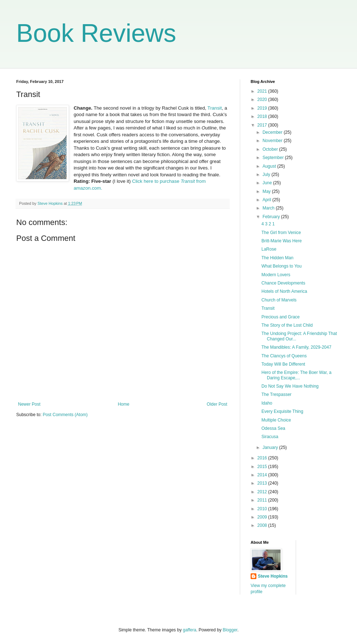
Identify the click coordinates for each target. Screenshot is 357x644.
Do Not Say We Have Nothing (290, 386)
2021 (263, 91)
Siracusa (270, 437)
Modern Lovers (276, 275)
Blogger (230, 630)
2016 (263, 458)
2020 (263, 100)
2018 (263, 116)
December (273, 132)
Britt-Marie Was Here (282, 241)
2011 (263, 500)
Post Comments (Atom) (65, 415)
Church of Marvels (279, 300)
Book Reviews (96, 33)
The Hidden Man (277, 258)
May (267, 191)
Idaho (267, 403)
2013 (263, 483)
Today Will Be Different (283, 364)
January (271, 447)
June (268, 183)
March (269, 208)
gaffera (189, 630)
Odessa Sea (273, 428)
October (271, 149)
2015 (263, 467)
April (267, 200)
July (267, 175)
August (270, 166)
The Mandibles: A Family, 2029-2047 (296, 347)
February (272, 217)
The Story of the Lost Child (287, 325)
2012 (263, 492)
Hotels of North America (284, 291)
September (274, 158)
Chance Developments (283, 283)
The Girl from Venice (281, 233)
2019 (263, 108)
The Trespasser (276, 394)
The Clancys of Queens (284, 356)
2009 (263, 517)
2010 (263, 509)
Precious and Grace (281, 317)
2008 (263, 525)
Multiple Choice (276, 420)
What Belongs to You (281, 266)
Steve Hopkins (273, 576)
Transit (215, 108)
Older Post (217, 404)
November (273, 141)
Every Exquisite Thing (282, 411)
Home (124, 404)
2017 (263, 125)
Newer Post (29, 404)
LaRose (269, 249)
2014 (263, 475)
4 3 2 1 (268, 224)
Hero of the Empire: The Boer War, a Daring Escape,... (296, 375)
